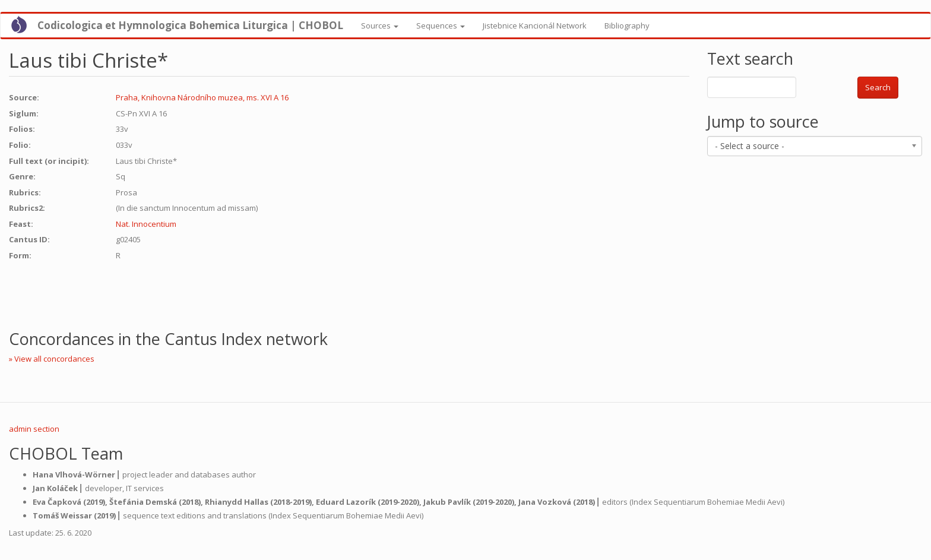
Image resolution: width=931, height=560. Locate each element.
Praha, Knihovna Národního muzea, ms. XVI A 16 (202, 97)
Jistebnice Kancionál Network (535, 26)
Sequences (441, 26)
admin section (34, 429)
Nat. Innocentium (146, 224)
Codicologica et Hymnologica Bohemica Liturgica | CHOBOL (190, 25)
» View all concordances (52, 359)
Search (878, 87)
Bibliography (627, 26)
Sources (380, 26)
